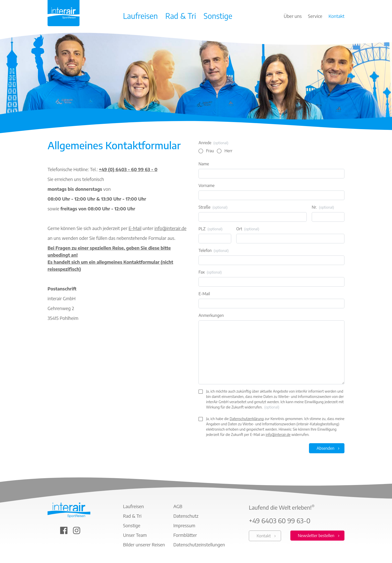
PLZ (210, 229)
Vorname (207, 185)
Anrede (213, 143)
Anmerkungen (211, 315)
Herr (228, 151)
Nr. (323, 207)
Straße (213, 207)
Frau (210, 151)
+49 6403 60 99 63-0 (280, 521)
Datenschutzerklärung (247, 419)
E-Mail (135, 228)
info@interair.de (170, 228)
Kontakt (264, 536)
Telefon (214, 251)
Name (204, 164)
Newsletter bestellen (316, 536)
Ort (248, 229)
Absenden (325, 448)
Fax (210, 272)
